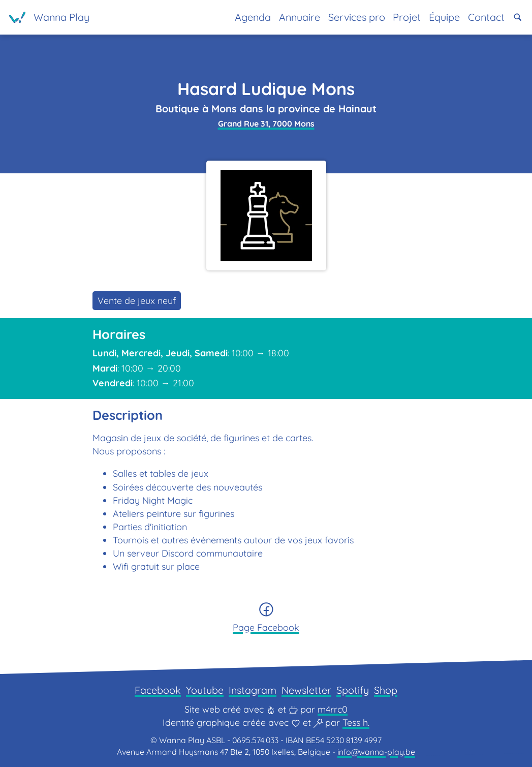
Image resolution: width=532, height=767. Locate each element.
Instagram (253, 690)
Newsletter (306, 690)
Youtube (205, 690)
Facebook (158, 690)
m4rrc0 (333, 709)
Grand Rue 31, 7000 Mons (266, 124)
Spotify (353, 690)
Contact (486, 17)
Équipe (444, 17)
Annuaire (300, 17)
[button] (518, 17)
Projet (407, 17)
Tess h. (356, 723)
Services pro (357, 17)
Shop (386, 690)
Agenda (253, 17)
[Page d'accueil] (49, 17)
